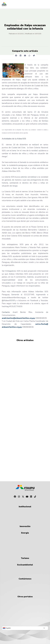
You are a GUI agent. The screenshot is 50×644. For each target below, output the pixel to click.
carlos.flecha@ (42, 324)
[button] (16, 56)
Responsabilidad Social (25, 21)
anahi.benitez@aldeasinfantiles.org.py (18, 318)
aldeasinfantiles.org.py (12, 327)
